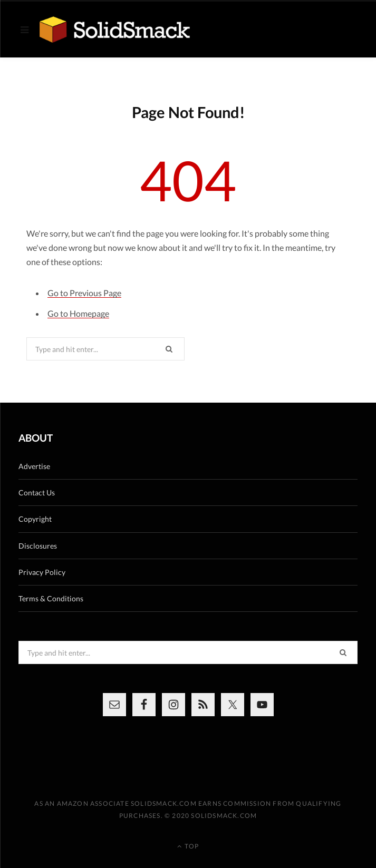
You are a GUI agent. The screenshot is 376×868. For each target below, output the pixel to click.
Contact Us (37, 492)
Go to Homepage (78, 313)
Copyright (35, 519)
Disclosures (38, 546)
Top (188, 846)
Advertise (34, 466)
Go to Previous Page (84, 293)
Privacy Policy (42, 572)
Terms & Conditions (51, 598)
